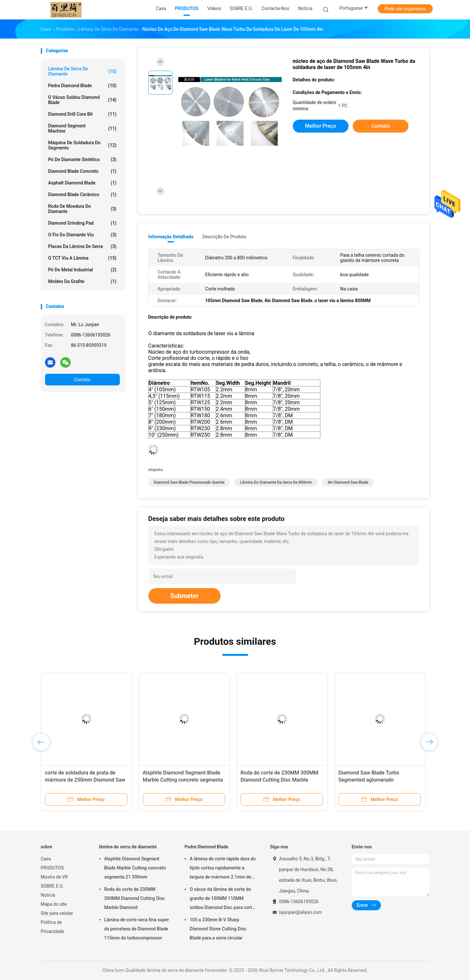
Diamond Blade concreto (82, 171)
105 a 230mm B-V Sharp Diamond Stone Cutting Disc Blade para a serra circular (218, 929)
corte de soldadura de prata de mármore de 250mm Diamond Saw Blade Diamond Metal (85, 780)
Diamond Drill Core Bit (82, 114)
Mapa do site (54, 904)
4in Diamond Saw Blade (348, 482)
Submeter (185, 596)
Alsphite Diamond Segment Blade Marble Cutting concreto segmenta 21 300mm (183, 780)
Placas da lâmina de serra (82, 246)
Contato (82, 380)
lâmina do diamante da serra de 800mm (276, 482)
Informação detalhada (171, 237)
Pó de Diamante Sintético (82, 159)
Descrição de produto (224, 237)
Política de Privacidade (53, 927)
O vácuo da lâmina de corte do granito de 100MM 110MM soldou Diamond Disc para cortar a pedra (223, 899)
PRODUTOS (52, 868)
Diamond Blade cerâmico (82, 195)
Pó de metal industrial (82, 270)
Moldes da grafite (82, 281)
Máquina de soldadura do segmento (82, 145)
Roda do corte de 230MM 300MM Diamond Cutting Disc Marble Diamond (280, 780)
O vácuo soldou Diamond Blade (82, 100)
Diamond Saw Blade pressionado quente (189, 482)
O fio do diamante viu (82, 235)
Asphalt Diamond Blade (82, 183)
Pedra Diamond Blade (82, 86)
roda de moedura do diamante (82, 209)
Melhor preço (321, 126)
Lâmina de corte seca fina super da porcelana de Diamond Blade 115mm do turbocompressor (137, 929)
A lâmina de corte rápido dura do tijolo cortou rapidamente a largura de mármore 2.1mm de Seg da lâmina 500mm (223, 869)
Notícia (48, 895)
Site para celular (57, 913)
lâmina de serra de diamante (82, 71)
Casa (46, 859)
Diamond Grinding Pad (82, 223)
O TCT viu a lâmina (82, 258)
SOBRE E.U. (52, 886)
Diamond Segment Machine (82, 128)
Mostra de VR (54, 877)
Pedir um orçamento (405, 9)
